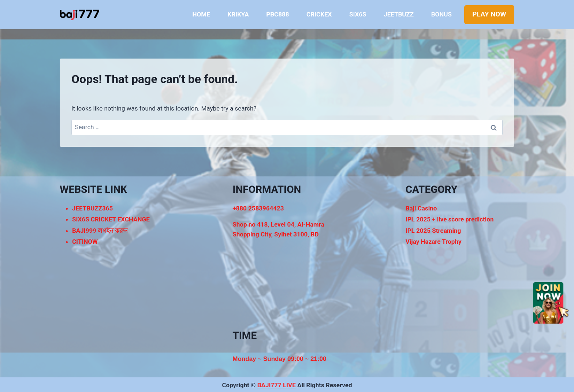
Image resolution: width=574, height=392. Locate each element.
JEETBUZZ (399, 14)
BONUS (441, 14)
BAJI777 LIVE (277, 385)
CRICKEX (319, 14)
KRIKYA (238, 14)
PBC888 (277, 14)
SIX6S (358, 14)
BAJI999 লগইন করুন (100, 231)
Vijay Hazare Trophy (434, 242)
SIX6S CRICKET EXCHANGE (111, 219)
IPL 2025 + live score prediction (450, 219)
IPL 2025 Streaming (433, 231)
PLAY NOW (489, 14)
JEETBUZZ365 (92, 208)
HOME (201, 14)
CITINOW (85, 242)
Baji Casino (421, 208)
